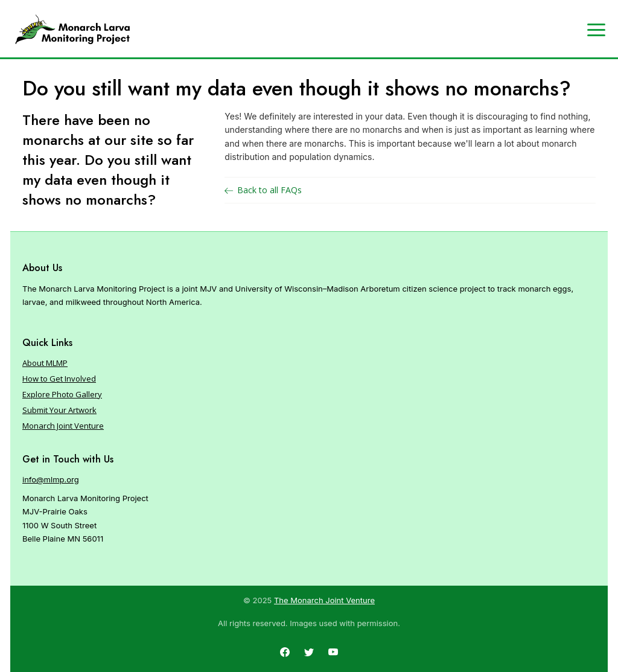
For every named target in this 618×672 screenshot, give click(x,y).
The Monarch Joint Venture (324, 600)
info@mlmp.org (51, 479)
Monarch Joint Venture (63, 426)
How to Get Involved (59, 379)
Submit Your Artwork (59, 410)
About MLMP (45, 363)
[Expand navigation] (596, 29)
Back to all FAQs (263, 190)
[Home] (72, 30)
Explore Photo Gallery (62, 394)
